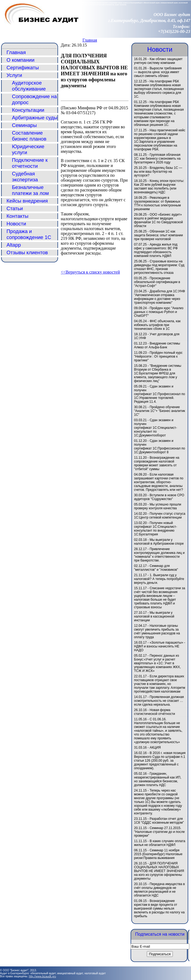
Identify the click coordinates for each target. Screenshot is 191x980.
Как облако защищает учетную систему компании (158, 61)
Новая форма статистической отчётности (155, 712)
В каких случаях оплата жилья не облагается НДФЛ (160, 843)
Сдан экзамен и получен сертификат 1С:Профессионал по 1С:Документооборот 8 (160, 446)
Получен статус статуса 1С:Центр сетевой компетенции (160, 516)
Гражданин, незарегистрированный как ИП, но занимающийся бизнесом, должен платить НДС (158, 779)
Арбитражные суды (35, 118)
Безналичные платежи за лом (30, 190)
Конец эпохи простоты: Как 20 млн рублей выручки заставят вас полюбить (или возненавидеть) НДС (159, 187)
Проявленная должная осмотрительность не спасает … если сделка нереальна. (159, 701)
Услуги (14, 75)
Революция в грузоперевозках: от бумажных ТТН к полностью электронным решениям (157, 203)
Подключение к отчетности (30, 163)
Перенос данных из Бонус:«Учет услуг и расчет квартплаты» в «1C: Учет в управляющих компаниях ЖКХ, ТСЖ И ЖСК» (157, 663)
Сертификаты (23, 68)
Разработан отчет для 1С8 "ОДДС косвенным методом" (159, 821)
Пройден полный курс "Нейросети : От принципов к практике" (158, 356)
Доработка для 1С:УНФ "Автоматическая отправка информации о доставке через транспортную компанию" (160, 297)
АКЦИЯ (155, 748)
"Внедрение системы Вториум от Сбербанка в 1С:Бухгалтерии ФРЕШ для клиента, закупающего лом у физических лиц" (158, 373)
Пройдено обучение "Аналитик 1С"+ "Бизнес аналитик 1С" (160, 411)
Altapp (14, 245)
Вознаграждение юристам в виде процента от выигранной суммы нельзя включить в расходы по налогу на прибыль (159, 908)
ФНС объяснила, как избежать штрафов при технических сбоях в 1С (157, 325)
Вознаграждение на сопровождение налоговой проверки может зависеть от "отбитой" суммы (157, 463)
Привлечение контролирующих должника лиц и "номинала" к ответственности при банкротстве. (159, 555)
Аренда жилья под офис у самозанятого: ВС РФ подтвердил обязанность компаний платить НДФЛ (156, 250)
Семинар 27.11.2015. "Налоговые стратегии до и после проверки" (159, 832)
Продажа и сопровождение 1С (29, 234)
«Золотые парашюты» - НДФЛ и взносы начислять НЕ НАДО (160, 646)
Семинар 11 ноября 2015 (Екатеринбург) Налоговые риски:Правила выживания (158, 854)
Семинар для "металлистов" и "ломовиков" (156, 568)
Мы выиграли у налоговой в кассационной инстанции (154, 616)
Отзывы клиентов (27, 252)
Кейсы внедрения (27, 201)
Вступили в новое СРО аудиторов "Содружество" (159, 497)
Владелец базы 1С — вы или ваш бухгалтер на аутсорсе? (158, 172)
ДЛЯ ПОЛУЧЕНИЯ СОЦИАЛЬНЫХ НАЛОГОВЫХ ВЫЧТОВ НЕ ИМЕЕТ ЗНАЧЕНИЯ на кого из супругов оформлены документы (159, 871)
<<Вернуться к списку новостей (90, 272)
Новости (16, 224)
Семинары (24, 125)
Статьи (15, 208)
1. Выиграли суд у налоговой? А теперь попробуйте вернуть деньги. (159, 579)
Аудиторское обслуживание (29, 86)
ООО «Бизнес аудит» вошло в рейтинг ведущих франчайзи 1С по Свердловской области (158, 220)
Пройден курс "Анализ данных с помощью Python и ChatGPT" (159, 312)
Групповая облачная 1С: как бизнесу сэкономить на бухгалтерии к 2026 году (157, 159)
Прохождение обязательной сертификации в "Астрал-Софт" (157, 282)
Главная (90, 40)
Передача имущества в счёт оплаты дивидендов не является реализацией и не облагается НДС (159, 890)
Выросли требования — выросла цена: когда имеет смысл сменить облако (158, 72)
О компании (20, 60)
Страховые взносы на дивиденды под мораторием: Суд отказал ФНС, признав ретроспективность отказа (159, 267)
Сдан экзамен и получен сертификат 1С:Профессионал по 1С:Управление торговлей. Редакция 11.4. (160, 394)
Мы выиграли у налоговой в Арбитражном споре (159, 542)
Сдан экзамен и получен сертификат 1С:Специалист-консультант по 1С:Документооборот (156, 428)
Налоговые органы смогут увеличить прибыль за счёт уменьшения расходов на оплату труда (157, 631)
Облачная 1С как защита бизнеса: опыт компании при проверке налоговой (158, 235)
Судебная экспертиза (25, 177)
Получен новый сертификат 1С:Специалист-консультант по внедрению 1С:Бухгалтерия (156, 529)
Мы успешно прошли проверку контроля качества (158, 506)
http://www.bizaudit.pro (42, 976)
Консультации (28, 110)
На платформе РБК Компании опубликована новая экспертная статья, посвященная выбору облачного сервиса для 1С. (159, 89)
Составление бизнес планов (29, 136)
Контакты (17, 216)
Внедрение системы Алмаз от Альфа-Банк (157, 345)
